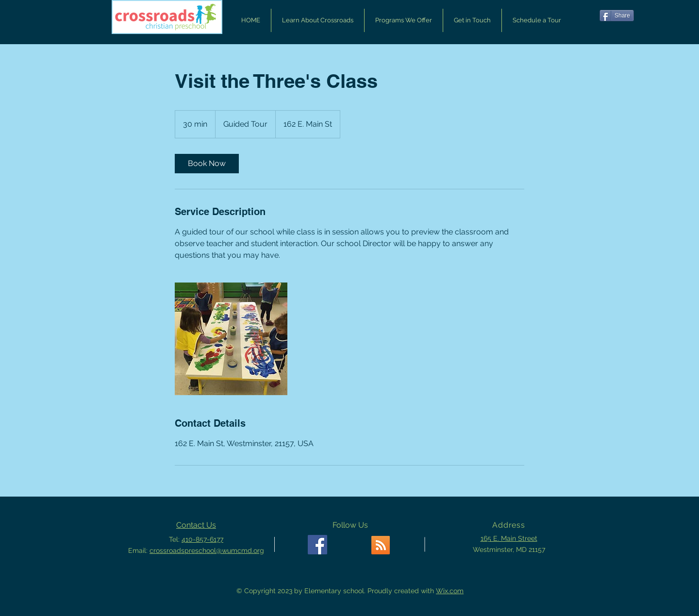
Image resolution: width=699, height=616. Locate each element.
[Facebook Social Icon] (317, 545)
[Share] (617, 16)
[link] (207, 164)
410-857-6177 (202, 539)
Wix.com (450, 591)
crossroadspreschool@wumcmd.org (207, 550)
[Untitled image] (231, 339)
